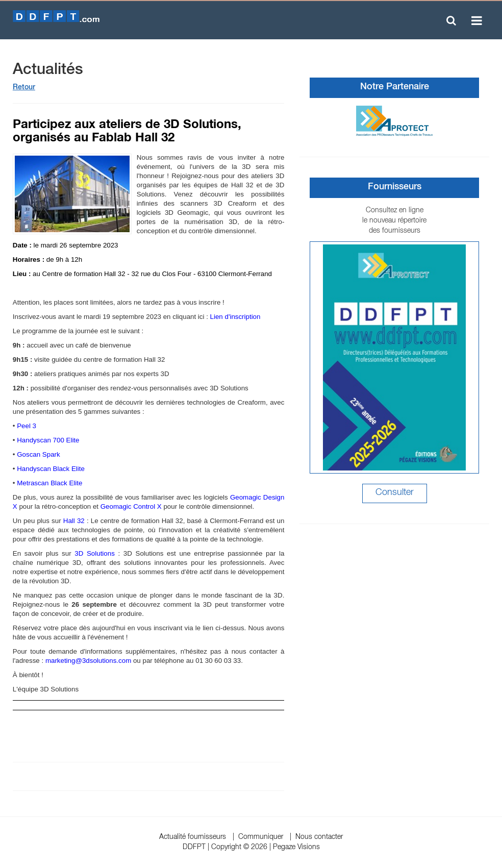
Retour (24, 88)
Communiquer (261, 837)
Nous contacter (319, 837)
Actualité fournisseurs (193, 837)
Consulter (395, 493)
